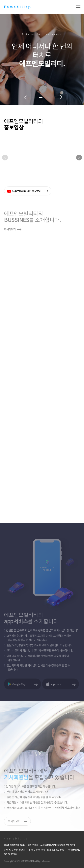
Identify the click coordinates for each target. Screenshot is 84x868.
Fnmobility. (18, 7)
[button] (35, 97)
